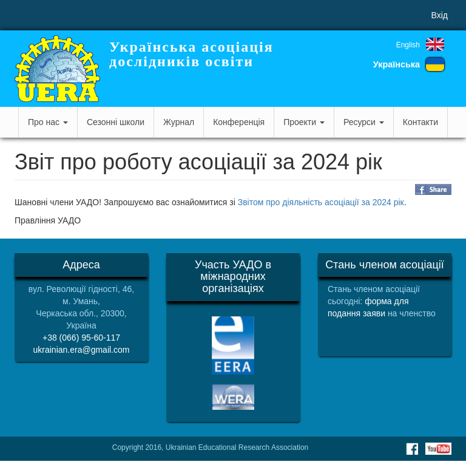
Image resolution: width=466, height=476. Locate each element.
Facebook (412, 449)
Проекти (304, 122)
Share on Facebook (433, 189)
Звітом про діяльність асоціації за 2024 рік (321, 202)
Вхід (440, 15)
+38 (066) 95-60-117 (81, 338)
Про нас (48, 122)
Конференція (239, 122)
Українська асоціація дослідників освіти (191, 54)
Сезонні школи (116, 122)
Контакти (420, 122)
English (408, 45)
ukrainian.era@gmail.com (82, 350)
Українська (397, 64)
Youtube (438, 449)
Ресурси (364, 122)
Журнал (179, 122)
